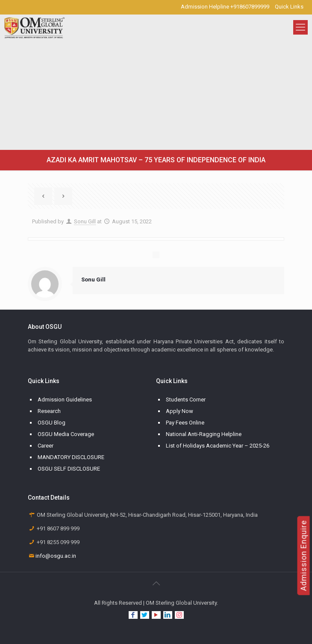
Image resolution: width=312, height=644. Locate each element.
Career (46, 446)
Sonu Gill (85, 221)
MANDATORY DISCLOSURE (71, 457)
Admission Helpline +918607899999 (225, 7)
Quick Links (289, 7)
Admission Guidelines (65, 400)
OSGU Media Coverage (66, 434)
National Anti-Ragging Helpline (204, 434)
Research (49, 411)
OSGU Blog (52, 423)
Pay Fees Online (185, 423)
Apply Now (180, 411)
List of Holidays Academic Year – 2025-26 (218, 446)
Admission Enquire (304, 556)
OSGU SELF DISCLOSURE (69, 469)
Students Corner (186, 400)
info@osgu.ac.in (56, 556)
